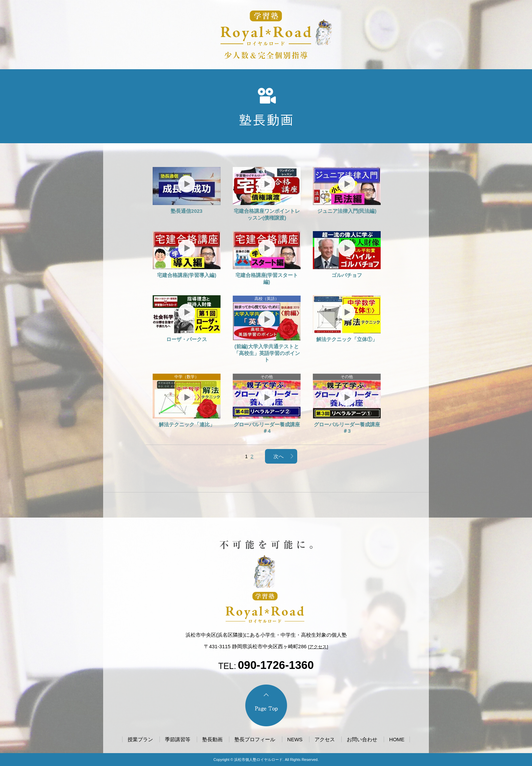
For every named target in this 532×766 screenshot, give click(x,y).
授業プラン (140, 739)
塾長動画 (212, 739)
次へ (279, 456)
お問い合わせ (362, 739)
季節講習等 (178, 739)
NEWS (295, 739)
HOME (397, 739)
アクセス (318, 647)
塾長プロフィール (255, 739)
